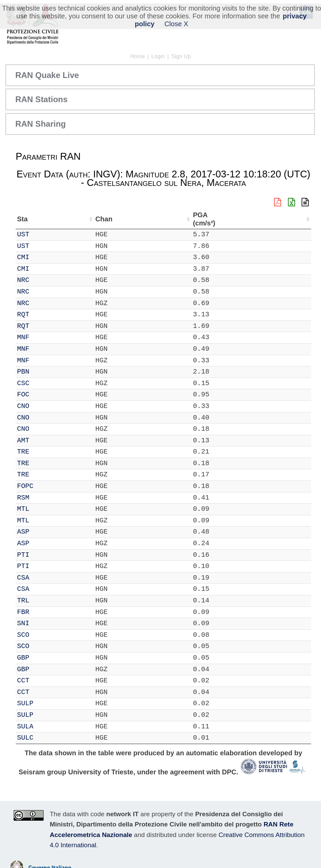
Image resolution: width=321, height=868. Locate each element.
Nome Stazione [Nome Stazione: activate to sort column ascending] (160, 219)
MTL (43, 509)
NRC (43, 280)
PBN (43, 372)
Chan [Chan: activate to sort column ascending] (65, 219)
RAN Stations (41, 99)
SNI (43, 623)
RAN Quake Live (47, 75)
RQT (43, 314)
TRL (43, 601)
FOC (43, 394)
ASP (43, 532)
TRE (43, 452)
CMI (43, 257)
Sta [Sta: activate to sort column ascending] (42, 219)
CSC (43, 383)
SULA (45, 727)
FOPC (45, 486)
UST (43, 234)
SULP (45, 703)
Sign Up (181, 56)
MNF (43, 337)
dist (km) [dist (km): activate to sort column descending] (266, 219)
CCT (43, 681)
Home (137, 56)
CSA (43, 578)
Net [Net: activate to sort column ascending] (22, 219)
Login (158, 56)
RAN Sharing (41, 124)
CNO (43, 406)
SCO (43, 635)
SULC (45, 738)
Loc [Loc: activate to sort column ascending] (88, 219)
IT (21, 234)
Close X (176, 24)
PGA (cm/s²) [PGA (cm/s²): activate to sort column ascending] (293, 219)
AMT (43, 440)
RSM (43, 498)
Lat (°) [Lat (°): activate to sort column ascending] (112, 219)
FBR (43, 612)
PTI (43, 555)
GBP (43, 658)
